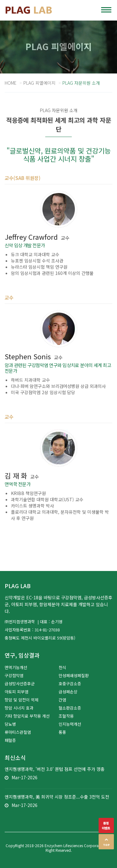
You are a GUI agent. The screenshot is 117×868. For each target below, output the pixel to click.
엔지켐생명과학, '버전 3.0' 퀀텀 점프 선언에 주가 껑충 (55, 769)
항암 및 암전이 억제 (22, 700)
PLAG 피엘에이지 (39, 83)
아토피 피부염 (17, 692)
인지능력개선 (70, 724)
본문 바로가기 (0, 0)
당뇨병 (10, 724)
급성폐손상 (68, 692)
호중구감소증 (70, 684)
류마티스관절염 (18, 732)
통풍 (62, 732)
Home (11, 83)
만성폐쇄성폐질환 (74, 675)
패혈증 (10, 740)
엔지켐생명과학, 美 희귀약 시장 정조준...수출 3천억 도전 (57, 797)
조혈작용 (66, 716)
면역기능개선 (16, 667)
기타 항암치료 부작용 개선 (27, 716)
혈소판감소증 (70, 708)
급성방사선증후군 (20, 684)
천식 (62, 667)
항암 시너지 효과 (19, 708)
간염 (62, 700)
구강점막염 (14, 675)
